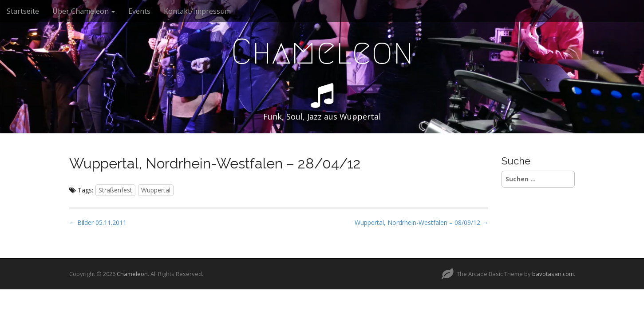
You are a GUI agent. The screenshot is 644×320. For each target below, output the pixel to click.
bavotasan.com (553, 274)
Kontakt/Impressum (197, 11)
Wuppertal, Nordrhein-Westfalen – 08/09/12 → (421, 222)
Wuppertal (156, 190)
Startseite (23, 11)
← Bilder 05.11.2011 (98, 222)
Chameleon (322, 52)
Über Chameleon (84, 11)
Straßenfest (115, 190)
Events (139, 11)
